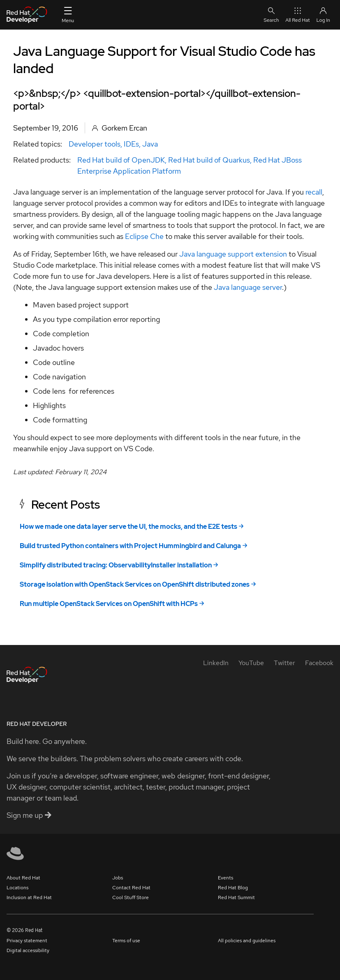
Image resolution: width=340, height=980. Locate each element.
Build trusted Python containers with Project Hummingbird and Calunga (130, 546)
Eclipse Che (145, 236)
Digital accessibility (28, 950)
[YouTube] (251, 663)
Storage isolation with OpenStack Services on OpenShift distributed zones (135, 584)
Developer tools (95, 144)
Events (226, 878)
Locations (17, 888)
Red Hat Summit (236, 897)
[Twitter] (284, 663)
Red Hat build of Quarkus (209, 160)
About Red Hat (23, 878)
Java (150, 144)
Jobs (118, 878)
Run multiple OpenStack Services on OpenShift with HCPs (109, 604)
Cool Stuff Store (131, 897)
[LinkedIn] (216, 663)
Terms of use (126, 941)
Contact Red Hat (131, 888)
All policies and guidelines (247, 941)
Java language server (248, 287)
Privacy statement (27, 941)
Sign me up (29, 815)
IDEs (131, 144)
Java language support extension (233, 254)
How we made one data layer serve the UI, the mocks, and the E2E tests (128, 527)
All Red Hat (297, 15)
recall (314, 192)
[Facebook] (319, 663)
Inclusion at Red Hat (29, 897)
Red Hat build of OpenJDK (121, 160)
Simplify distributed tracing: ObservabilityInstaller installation (116, 565)
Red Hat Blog (233, 888)
